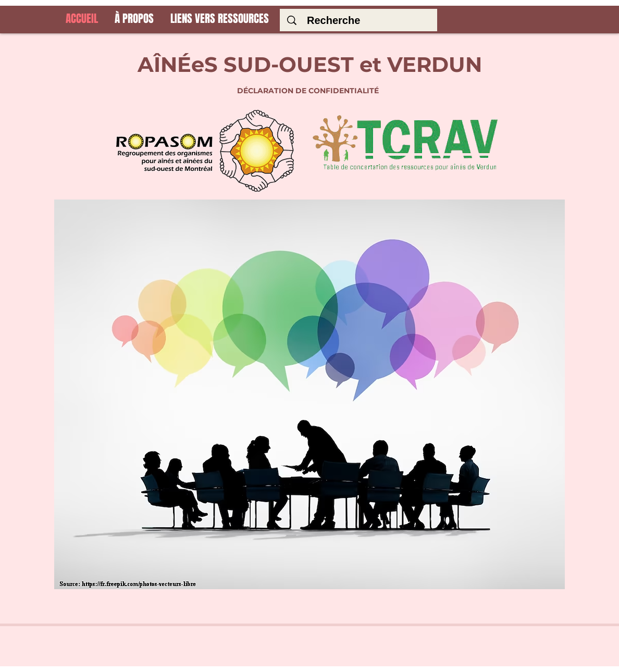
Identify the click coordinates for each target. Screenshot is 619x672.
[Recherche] (361, 20)
